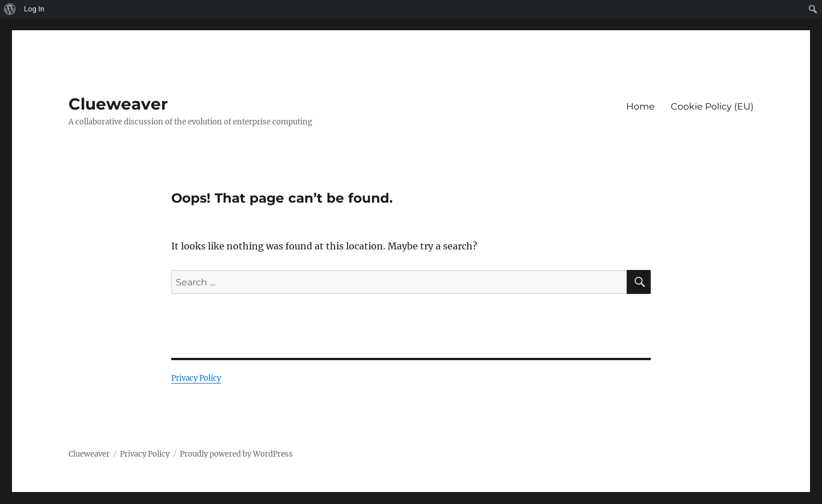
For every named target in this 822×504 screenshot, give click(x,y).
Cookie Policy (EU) (712, 106)
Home (640, 106)
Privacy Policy (196, 378)
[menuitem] (10, 9)
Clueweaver (118, 104)
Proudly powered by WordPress (236, 454)
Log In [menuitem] (34, 9)
